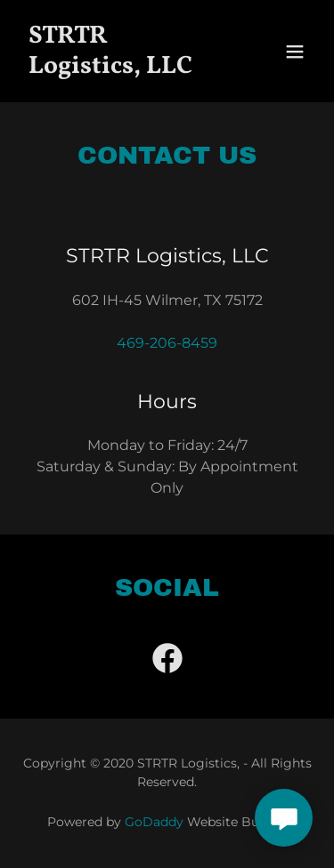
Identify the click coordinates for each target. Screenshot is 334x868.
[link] (123, 68)
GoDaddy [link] (154, 822)
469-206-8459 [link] (167, 343)
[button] (295, 52)
